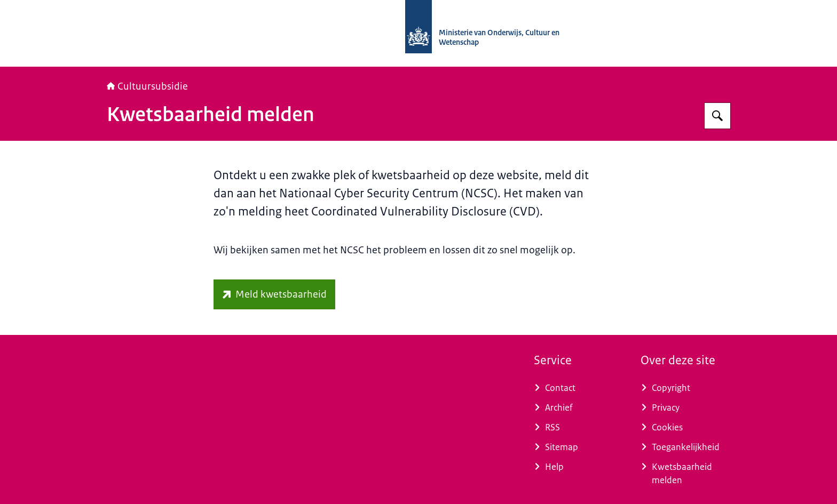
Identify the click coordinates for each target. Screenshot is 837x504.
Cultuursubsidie (147, 86)
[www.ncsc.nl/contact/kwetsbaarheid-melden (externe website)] (274, 294)
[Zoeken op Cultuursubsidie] (717, 116)
